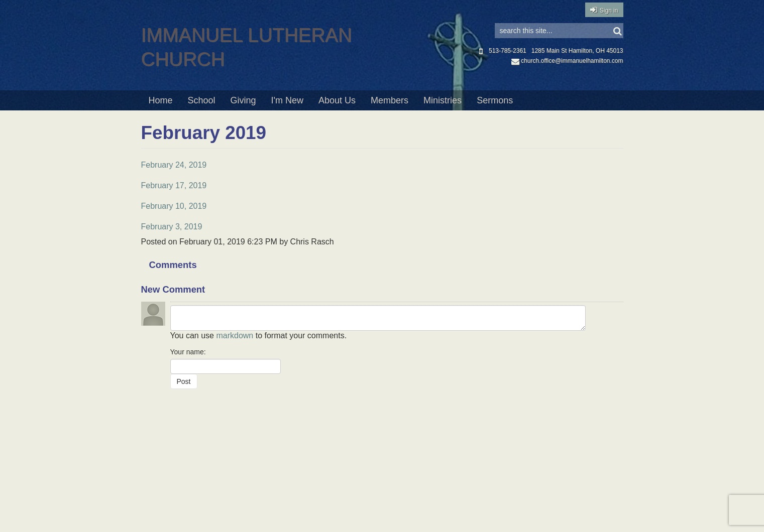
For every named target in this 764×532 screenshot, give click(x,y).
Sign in (609, 11)
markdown (235, 336)
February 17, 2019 (174, 185)
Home (161, 100)
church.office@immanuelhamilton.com (567, 61)
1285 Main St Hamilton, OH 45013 (577, 51)
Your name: (188, 352)
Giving (243, 100)
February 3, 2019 (172, 227)
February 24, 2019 (174, 165)
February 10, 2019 (174, 206)
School (202, 100)
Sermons (495, 100)
